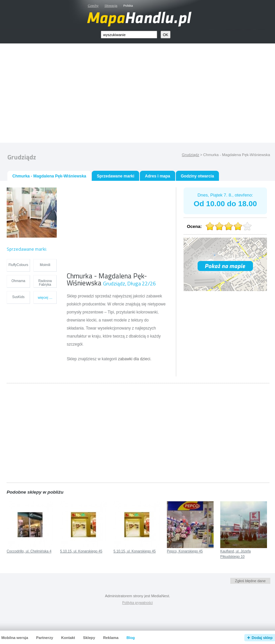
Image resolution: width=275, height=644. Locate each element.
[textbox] (129, 35)
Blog (131, 638)
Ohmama (18, 281)
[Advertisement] (145, 95)
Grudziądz (191, 155)
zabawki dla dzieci (134, 359)
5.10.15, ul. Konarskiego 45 (81, 551)
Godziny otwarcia (197, 176)
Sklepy (89, 638)
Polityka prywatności (137, 603)
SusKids (19, 297)
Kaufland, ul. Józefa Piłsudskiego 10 (235, 554)
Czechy (93, 6)
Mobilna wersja (15, 638)
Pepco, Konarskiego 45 (185, 551)
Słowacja (111, 6)
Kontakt (68, 638)
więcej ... (45, 297)
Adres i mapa (157, 176)
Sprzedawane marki (115, 176)
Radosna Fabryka (45, 283)
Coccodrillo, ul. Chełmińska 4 (29, 551)
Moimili (45, 265)
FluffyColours (18, 265)
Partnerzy (45, 638)
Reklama (111, 638)
